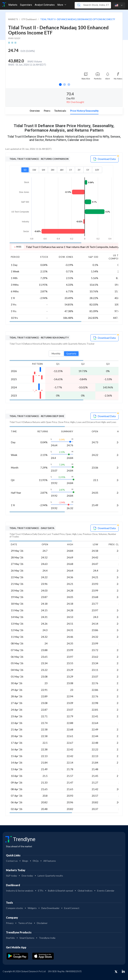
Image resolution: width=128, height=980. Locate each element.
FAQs (36, 861)
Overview (35, 111)
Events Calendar (106, 891)
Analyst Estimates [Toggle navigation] (45, 5)
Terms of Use (25, 923)
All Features (50, 861)
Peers (47, 111)
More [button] (62, 5)
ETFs (41, 891)
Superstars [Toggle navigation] (26, 5)
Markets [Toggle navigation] (13, 5)
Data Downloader (50, 908)
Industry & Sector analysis (20, 891)
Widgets (32, 908)
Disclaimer (42, 923)
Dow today (27, 876)
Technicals (60, 111)
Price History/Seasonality (84, 111)
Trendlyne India (47, 938)
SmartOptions (27, 938)
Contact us (12, 861)
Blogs (25, 861)
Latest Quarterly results (50, 876)
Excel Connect (72, 908)
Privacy (10, 923)
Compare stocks (14, 908)
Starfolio (10, 938)
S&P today (11, 876)
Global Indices (85, 891)
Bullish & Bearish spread (60, 891)
